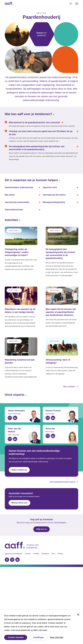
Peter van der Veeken (14, 430)
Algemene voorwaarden (14, 554)
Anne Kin (50, 429)
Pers (53, 554)
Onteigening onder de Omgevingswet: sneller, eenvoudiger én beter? (17, 252)
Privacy (60, 554)
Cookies (36, 554)
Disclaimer (45, 554)
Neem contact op (19, 470)
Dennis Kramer (53, 411)
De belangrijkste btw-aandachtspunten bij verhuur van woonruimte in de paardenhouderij (60, 254)
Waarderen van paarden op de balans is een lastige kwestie (20, 310)
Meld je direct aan (19, 503)
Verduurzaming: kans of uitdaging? (58, 361)
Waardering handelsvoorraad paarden (20, 361)
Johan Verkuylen (16, 411)
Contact (28, 554)
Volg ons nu (41, 529)
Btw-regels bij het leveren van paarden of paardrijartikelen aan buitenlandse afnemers (61, 312)
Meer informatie (57, 637)
